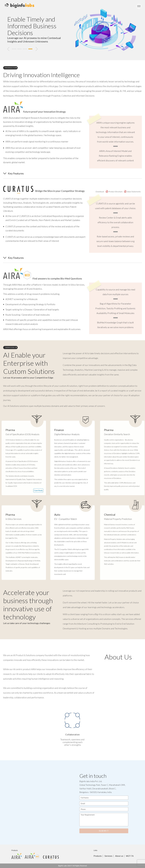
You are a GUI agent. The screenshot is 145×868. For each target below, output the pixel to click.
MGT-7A (130, 856)
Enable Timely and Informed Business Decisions (32, 26)
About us (119, 856)
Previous (8, 49)
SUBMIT (104, 831)
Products (98, 856)
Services (108, 856)
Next (37, 49)
